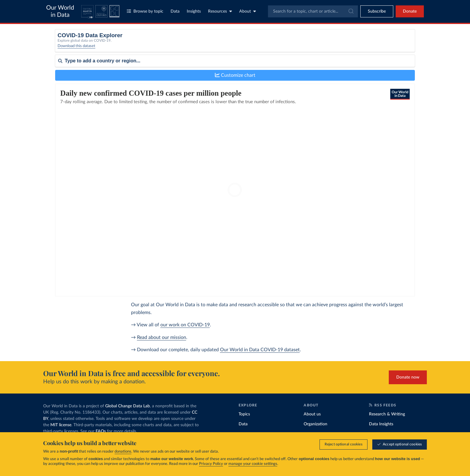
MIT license (61, 425)
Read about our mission (162, 337)
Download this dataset (76, 49)
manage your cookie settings (253, 464)
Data (175, 11)
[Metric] (164, 44)
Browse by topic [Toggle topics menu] (145, 11)
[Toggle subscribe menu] (377, 11)
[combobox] (313, 11)
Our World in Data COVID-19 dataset (260, 350)
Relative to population (342, 42)
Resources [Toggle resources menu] (220, 11)
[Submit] (351, 11)
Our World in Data (60, 11)
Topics (244, 414)
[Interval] (257, 44)
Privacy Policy (211, 464)
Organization (315, 424)
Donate (410, 11)
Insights (194, 11)
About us (312, 414)
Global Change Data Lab (128, 406)
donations (123, 452)
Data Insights (381, 424)
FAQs (101, 431)
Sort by (62, 79)
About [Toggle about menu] (248, 11)
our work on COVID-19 (185, 325)
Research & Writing (387, 414)
